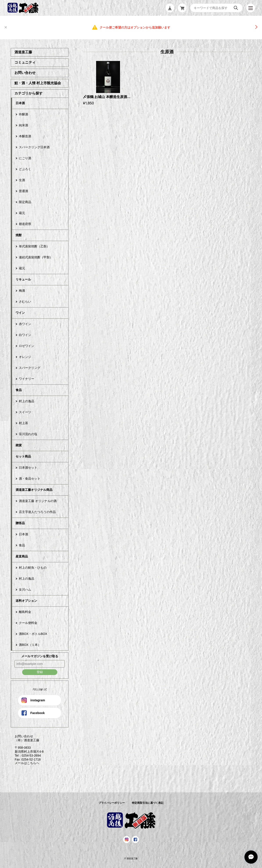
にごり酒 (25, 158)
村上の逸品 (27, 401)
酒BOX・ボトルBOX (33, 634)
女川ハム (25, 589)
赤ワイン (25, 324)
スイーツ (25, 412)
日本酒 (20, 103)
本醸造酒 (25, 136)
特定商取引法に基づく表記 (148, 803)
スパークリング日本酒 (34, 147)
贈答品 (20, 523)
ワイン (20, 313)
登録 (40, 672)
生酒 (22, 180)
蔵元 (22, 213)
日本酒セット (28, 468)
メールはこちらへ (25, 763)
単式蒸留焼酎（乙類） (34, 246)
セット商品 (23, 456)
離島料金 (25, 612)
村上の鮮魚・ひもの (33, 568)
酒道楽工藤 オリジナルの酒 (38, 501)
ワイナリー (27, 379)
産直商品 (22, 556)
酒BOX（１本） (30, 645)
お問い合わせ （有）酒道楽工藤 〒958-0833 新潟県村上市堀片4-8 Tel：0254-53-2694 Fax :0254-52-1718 (27, 748)
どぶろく (25, 169)
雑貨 (19, 445)
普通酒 (23, 191)
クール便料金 (28, 623)
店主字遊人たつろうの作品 (37, 512)
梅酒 (22, 291)
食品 (19, 390)
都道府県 (25, 224)
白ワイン (25, 335)
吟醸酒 (23, 114)
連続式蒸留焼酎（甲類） (36, 257)
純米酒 (23, 125)
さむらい (25, 302)
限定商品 (25, 202)
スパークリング (30, 368)
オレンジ (25, 357)
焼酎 (19, 235)
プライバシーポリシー (112, 803)
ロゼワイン (27, 346)
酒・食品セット (30, 479)
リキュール (23, 279)
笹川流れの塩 (28, 434)
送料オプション (26, 601)
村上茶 (23, 423)
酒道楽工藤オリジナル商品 (34, 490)
